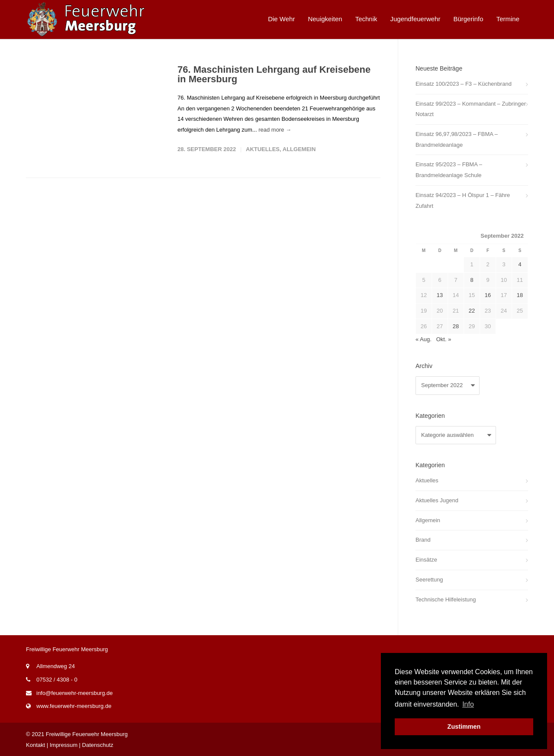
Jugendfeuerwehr (415, 19)
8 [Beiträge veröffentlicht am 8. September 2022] (472, 280)
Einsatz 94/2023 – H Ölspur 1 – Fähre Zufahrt (463, 200)
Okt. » (444, 339)
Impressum (64, 745)
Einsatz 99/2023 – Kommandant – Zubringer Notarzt (471, 109)
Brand (423, 540)
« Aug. (424, 339)
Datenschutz (98, 745)
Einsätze (426, 560)
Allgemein (299, 149)
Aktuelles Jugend (437, 500)
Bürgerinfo (468, 19)
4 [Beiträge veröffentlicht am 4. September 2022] (520, 264)
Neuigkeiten (325, 19)
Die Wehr (281, 19)
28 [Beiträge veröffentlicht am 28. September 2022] (456, 326)
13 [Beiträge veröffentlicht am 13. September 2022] (440, 295)
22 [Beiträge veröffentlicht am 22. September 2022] (472, 311)
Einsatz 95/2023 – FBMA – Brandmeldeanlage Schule (449, 170)
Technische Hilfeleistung (446, 599)
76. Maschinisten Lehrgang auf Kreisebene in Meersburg (274, 74)
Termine (508, 19)
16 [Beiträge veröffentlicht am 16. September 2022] (488, 295)
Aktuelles (263, 149)
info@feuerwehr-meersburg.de (75, 693)
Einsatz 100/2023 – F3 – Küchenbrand (464, 84)
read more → (275, 130)
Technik (366, 19)
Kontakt (35, 745)
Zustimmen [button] (464, 727)
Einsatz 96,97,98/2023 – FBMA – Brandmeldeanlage (457, 139)
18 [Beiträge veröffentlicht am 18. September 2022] (520, 295)
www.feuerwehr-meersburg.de (74, 706)
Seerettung (429, 580)
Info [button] (468, 704)
